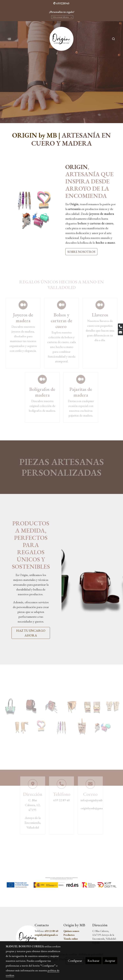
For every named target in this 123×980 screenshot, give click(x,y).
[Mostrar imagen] (61, 882)
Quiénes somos (71, 931)
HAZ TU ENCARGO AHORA (31, 633)
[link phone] (120, 326)
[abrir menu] (10, 39)
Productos (69, 935)
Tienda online (71, 939)
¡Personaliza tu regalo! (61, 12)
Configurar (75, 961)
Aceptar (110, 961)
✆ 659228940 (61, 3)
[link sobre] (18, 937)
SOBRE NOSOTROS (81, 252)
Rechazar (93, 961)
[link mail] (120, 332)
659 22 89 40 (51, 931)
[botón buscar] (113, 39)
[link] (62, 39)
